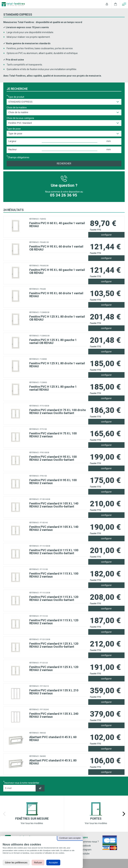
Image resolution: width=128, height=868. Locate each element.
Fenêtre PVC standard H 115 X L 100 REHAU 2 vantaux (54, 575)
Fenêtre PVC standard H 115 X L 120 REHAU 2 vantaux (54, 622)
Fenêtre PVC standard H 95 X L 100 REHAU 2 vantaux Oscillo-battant (53, 458)
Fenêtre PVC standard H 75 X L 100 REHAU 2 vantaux (53, 435)
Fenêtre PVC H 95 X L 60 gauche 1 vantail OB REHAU (57, 271)
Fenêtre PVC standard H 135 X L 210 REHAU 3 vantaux (54, 692)
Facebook (84, 846)
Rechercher (64, 164)
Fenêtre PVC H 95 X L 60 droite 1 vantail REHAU (56, 295)
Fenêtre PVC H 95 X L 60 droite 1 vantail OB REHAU (56, 248)
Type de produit (16, 97)
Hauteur (13, 149)
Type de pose (14, 129)
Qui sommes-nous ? (88, 842)
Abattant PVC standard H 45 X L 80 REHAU (53, 762)
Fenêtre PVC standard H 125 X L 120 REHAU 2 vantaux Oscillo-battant (54, 645)
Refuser (38, 863)
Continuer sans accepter (70, 838)
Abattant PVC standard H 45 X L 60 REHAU (53, 739)
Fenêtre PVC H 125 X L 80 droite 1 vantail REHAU (57, 365)
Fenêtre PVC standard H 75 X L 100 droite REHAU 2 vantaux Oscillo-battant (58, 411)
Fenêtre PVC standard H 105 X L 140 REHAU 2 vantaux (54, 528)
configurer (106, 235)
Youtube (84, 854)
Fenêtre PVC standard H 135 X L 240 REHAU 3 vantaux (54, 715)
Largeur (12, 141)
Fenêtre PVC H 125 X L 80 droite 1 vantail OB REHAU (57, 318)
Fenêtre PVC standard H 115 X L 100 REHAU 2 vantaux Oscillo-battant (54, 552)
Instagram (85, 850)
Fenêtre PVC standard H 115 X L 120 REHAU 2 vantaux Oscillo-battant (54, 598)
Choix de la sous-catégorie (20, 118)
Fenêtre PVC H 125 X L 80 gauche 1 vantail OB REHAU (53, 341)
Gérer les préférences (16, 863)
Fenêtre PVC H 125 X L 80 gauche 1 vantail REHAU (53, 388)
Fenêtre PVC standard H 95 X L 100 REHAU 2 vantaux (53, 482)
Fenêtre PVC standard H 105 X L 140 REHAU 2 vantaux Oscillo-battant (54, 505)
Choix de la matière (17, 108)
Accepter (53, 863)
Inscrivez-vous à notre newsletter (22, 783)
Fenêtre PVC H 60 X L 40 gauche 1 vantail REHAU (57, 225)
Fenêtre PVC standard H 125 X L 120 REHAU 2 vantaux (54, 668)
